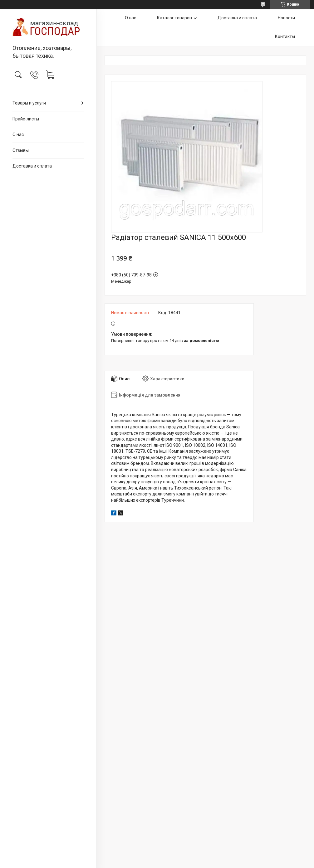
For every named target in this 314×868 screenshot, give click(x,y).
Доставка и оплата (32, 166)
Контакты (285, 37)
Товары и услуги (29, 103)
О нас (18, 134)
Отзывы (21, 150)
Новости (286, 18)
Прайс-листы (26, 119)
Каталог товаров (174, 18)
